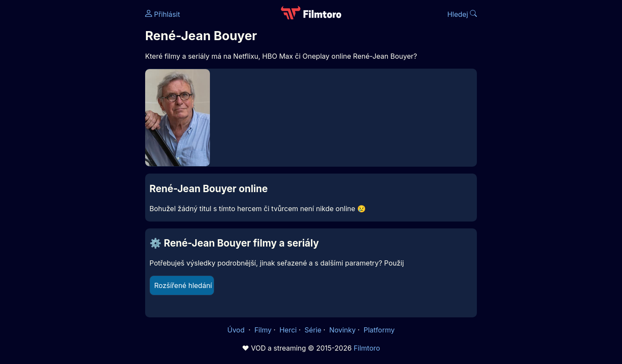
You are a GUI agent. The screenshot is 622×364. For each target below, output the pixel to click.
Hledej (462, 14)
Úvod (237, 330)
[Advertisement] (83, 133)
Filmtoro (367, 348)
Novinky (342, 330)
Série (313, 330)
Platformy (379, 330)
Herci (288, 330)
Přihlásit (163, 14)
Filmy (263, 330)
